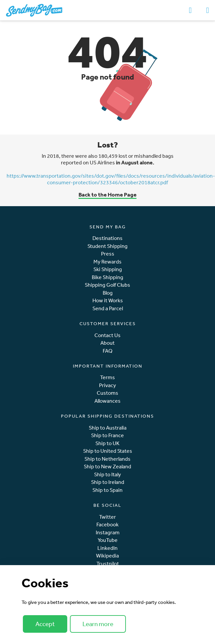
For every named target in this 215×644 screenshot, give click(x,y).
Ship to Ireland (108, 482)
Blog (108, 293)
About (108, 343)
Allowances (108, 401)
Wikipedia (108, 556)
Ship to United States (108, 451)
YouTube (108, 540)
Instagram (108, 532)
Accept (45, 624)
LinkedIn (108, 548)
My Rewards (108, 262)
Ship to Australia (108, 428)
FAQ (108, 351)
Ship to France (108, 435)
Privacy (108, 385)
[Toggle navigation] (208, 10)
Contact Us (108, 335)
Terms (108, 377)
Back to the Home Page (108, 194)
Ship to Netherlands (108, 459)
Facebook (108, 525)
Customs (108, 393)
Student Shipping (108, 246)
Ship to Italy (108, 474)
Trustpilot (108, 564)
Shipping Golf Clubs (108, 285)
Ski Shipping (108, 269)
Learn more (98, 624)
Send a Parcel (108, 308)
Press (108, 254)
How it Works (108, 300)
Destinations (108, 238)
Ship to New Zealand (108, 467)
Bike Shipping (108, 277)
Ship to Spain (108, 490)
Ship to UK (108, 443)
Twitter (108, 517)
